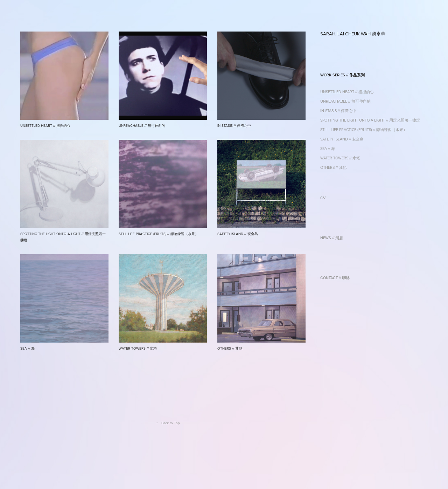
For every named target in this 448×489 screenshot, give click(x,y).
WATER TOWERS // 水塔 (340, 158)
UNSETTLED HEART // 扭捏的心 (347, 92)
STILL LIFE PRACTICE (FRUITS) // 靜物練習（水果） (364, 130)
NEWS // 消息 (332, 238)
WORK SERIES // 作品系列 (342, 75)
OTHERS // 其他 (333, 167)
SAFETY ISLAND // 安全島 (342, 139)
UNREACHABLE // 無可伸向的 (345, 101)
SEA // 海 (328, 149)
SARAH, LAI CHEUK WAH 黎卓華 (353, 34)
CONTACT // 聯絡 (335, 278)
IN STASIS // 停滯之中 (338, 111)
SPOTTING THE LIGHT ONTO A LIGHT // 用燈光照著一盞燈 (370, 120)
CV (323, 198)
